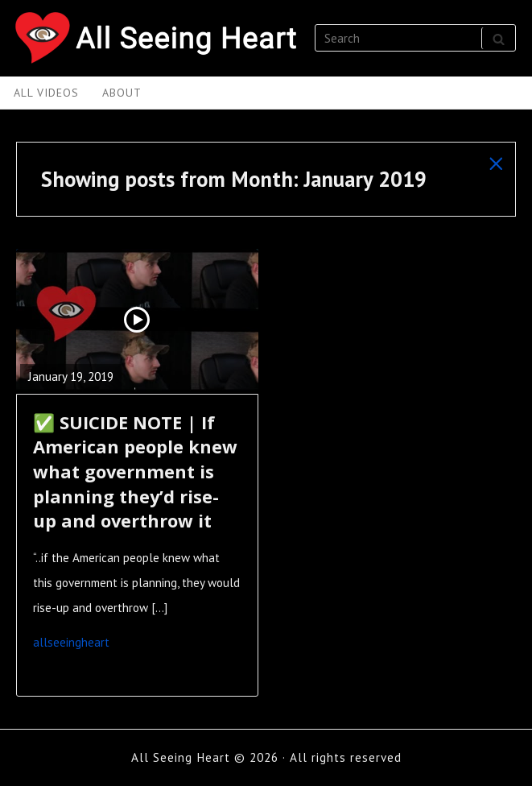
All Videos (46, 93)
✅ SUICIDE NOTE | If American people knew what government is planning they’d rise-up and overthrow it (135, 472)
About (122, 93)
